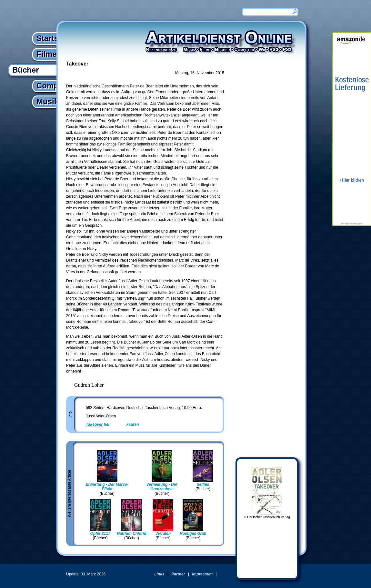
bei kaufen (112, 424)
